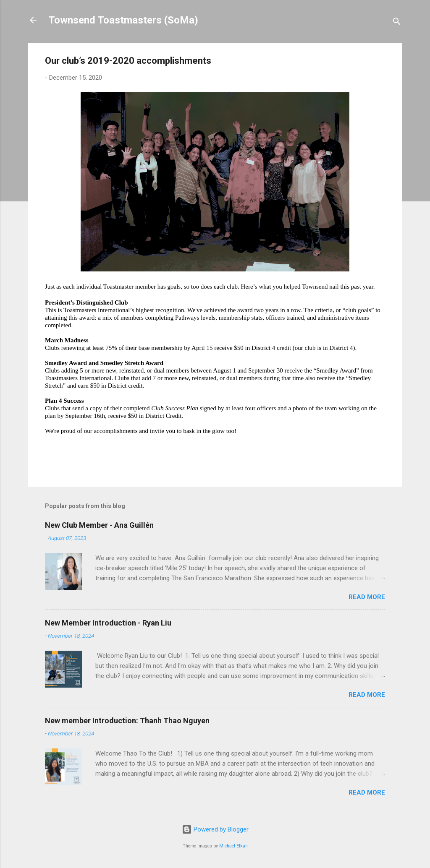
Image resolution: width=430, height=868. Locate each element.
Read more (367, 597)
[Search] (397, 23)
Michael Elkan (233, 846)
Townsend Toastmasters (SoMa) (123, 20)
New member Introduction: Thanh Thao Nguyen (127, 721)
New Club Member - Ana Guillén (99, 525)
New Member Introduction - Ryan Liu (108, 623)
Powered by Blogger (215, 829)
